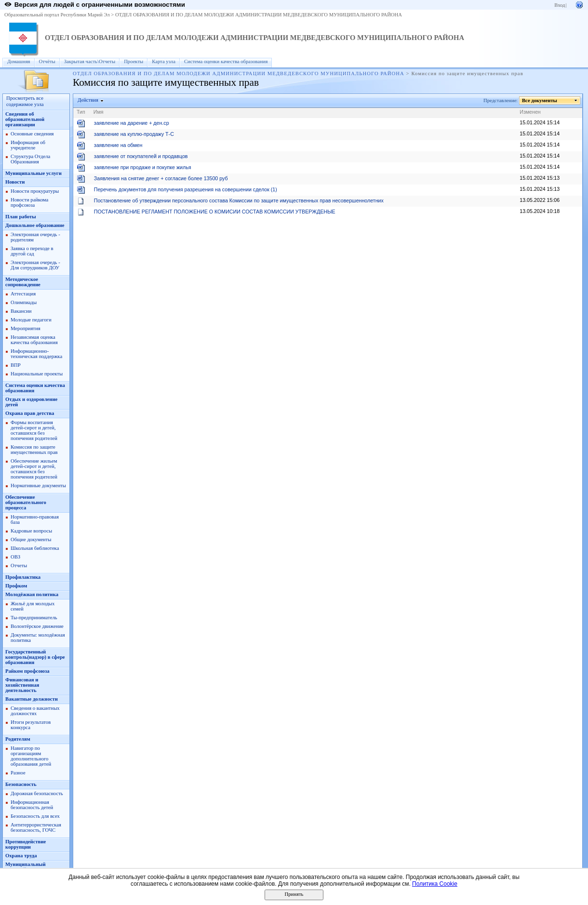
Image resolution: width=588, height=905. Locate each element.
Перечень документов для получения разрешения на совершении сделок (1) (186, 189)
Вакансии (21, 311)
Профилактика (23, 577)
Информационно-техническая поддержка (36, 354)
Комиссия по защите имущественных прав (34, 450)
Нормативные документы (38, 486)
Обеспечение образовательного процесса (26, 502)
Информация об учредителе (28, 145)
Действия (88, 100)
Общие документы (31, 539)
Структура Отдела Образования (30, 159)
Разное (18, 773)
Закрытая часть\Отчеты (90, 61)
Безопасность (21, 784)
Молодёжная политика (32, 594)
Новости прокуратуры (35, 191)
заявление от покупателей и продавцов (141, 156)
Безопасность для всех (35, 816)
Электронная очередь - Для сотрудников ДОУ (35, 265)
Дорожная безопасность (37, 793)
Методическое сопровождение (23, 282)
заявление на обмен (118, 145)
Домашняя (19, 61)
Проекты (134, 61)
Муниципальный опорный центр (26, 867)
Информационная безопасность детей (32, 805)
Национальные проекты (37, 374)
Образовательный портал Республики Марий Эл (57, 15)
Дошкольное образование (35, 225)
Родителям (18, 739)
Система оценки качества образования (226, 61)
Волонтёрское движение (37, 626)
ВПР (16, 365)
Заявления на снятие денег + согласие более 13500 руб (161, 178)
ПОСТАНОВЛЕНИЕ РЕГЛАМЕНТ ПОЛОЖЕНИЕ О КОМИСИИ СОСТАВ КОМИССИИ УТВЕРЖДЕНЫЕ (215, 212)
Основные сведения (32, 134)
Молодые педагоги (31, 320)
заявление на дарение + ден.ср (132, 123)
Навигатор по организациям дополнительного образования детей (31, 756)
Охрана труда (21, 856)
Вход (560, 5)
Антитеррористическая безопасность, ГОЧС (36, 827)
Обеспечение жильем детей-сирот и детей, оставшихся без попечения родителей (34, 469)
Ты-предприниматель (34, 618)
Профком (16, 586)
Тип (81, 112)
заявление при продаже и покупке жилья (143, 167)
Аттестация (23, 294)
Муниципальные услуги (33, 173)
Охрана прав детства (30, 413)
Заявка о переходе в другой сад (32, 251)
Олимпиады (24, 302)
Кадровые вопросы (31, 531)
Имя (99, 112)
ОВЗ (15, 557)
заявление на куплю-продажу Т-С (134, 134)
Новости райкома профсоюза (29, 202)
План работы (21, 217)
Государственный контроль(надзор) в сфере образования (35, 657)
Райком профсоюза (27, 671)
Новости (15, 182)
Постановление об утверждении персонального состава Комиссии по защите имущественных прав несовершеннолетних (239, 200)
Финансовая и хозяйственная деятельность (22, 685)
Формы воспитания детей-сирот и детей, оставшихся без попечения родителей (34, 430)
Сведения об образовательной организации (25, 119)
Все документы (540, 100)
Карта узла (164, 61)
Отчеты (19, 566)
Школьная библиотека (35, 548)
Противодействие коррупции (26, 844)
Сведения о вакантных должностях (35, 711)
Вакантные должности (32, 699)
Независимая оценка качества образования (34, 340)
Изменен (530, 112)
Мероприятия (26, 328)
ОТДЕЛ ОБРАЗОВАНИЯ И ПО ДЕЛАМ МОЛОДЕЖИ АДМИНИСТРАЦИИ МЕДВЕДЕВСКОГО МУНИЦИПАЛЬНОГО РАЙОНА (259, 15)
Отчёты (47, 61)
